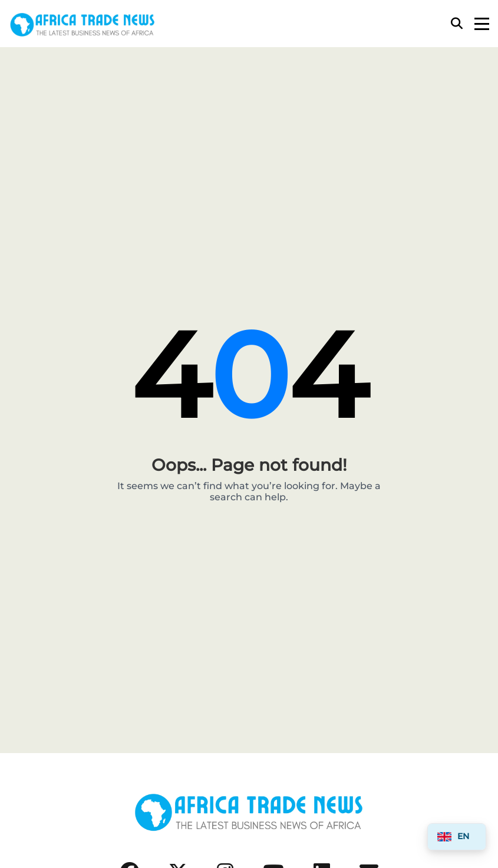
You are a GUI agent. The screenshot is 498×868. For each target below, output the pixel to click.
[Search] (457, 24)
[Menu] (482, 24)
